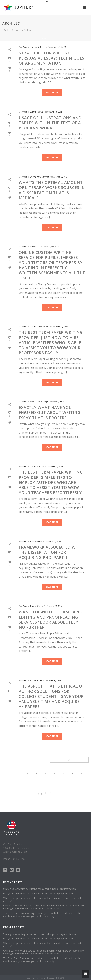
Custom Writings (37, 466)
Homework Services (38, 47)
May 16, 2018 (56, 606)
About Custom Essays (39, 402)
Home (45, 39)
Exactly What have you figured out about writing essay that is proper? (50, 412)
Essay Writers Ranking (39, 177)
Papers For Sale (37, 247)
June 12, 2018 (56, 112)
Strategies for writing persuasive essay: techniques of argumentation (52, 58)
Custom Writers (36, 112)
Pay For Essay (36, 680)
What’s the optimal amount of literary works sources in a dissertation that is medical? (52, 190)
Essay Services (36, 541)
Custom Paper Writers (39, 327)
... (45, 780)
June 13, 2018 (60, 47)
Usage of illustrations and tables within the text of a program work (50, 123)
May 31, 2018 (62, 327)
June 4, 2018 (61, 177)
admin (24, 47)
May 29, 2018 (61, 402)
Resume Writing (37, 606)
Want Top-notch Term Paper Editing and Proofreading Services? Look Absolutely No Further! (51, 619)
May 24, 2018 (57, 466)
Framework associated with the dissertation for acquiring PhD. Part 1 (51, 552)
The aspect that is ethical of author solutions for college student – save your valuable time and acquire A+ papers (52, 696)
